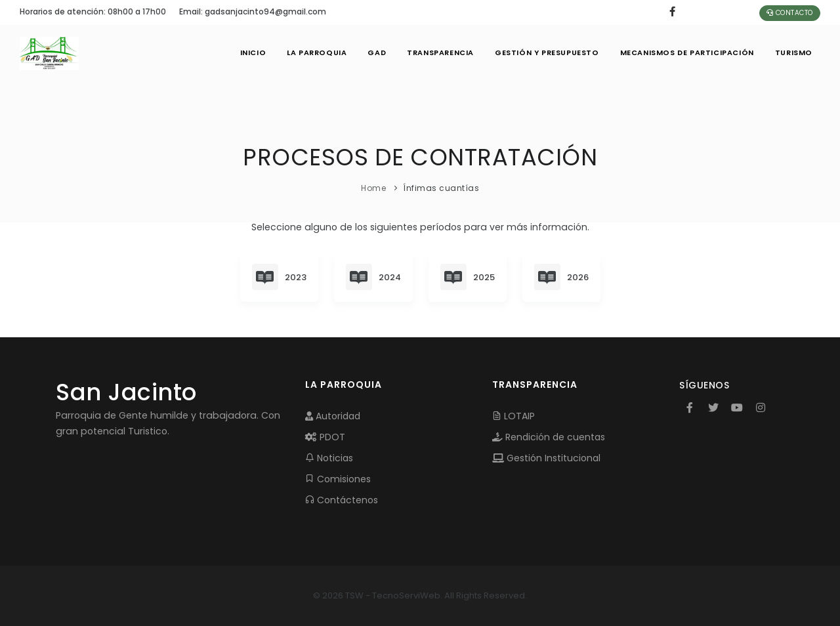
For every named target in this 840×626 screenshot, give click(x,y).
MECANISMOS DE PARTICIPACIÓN (687, 52)
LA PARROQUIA (317, 52)
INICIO (253, 52)
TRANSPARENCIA (440, 52)
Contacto (790, 13)
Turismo (794, 52)
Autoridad (333, 416)
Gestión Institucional (546, 458)
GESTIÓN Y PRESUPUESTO (547, 52)
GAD (377, 52)
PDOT (325, 437)
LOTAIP (514, 416)
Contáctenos (342, 500)
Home (373, 188)
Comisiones (338, 479)
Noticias (329, 458)
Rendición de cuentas (549, 437)
